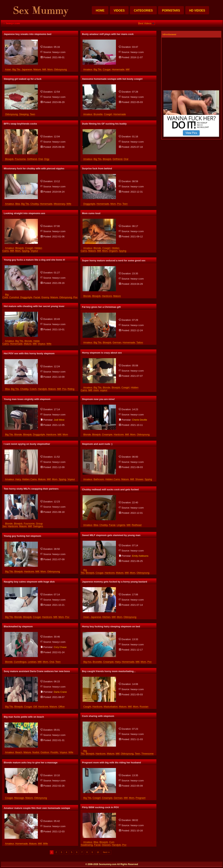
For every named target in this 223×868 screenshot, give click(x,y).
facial (37, 297)
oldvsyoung (60, 69)
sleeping (24, 114)
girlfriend (32, 159)
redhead (137, 525)
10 (98, 852)
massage (19, 798)
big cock (5, 296)
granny (45, 297)
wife (69, 204)
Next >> (106, 852)
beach (19, 752)
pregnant (141, 798)
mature (37, 69)
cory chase (60, 647)
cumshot (14, 297)
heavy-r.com (59, 52)
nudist (36, 752)
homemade (118, 69)
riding (71, 389)
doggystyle (89, 204)
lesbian (32, 662)
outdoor (45, 752)
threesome (147, 754)
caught (87, 707)
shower (139, 479)
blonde (97, 248)
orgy (47, 159)
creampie (107, 434)
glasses (106, 845)
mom (50, 69)
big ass (87, 662)
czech (33, 389)
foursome (20, 159)
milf (44, 69)
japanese (27, 69)
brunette (98, 114)
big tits (16, 69)
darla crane (60, 692)
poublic (54, 752)
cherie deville (140, 420)
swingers (38, 526)
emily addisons (140, 556)
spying (26, 251)
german (117, 342)
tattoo (140, 342)
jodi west (59, 420)
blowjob (9, 159)
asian (8, 69)
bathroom (99, 479)
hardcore (107, 296)
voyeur (34, 251)
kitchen (106, 617)
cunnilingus (20, 662)
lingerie (121, 525)
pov (119, 204)
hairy (18, 479)
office (61, 707)
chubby (35, 204)
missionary (59, 204)
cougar (107, 69)
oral (41, 159)
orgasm (113, 251)
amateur (88, 69)
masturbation (111, 707)
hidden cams (29, 479)
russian (144, 707)
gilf (35, 707)
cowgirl (108, 114)
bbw (18, 204)
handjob (42, 389)
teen (32, 114)
